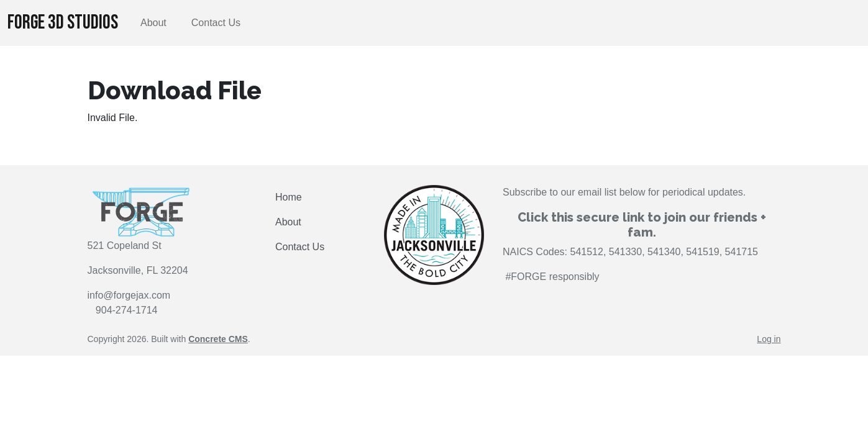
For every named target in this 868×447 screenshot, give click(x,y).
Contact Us (216, 23)
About (153, 23)
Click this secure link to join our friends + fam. (642, 225)
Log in (769, 339)
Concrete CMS (218, 339)
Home (289, 197)
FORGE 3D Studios (63, 23)
